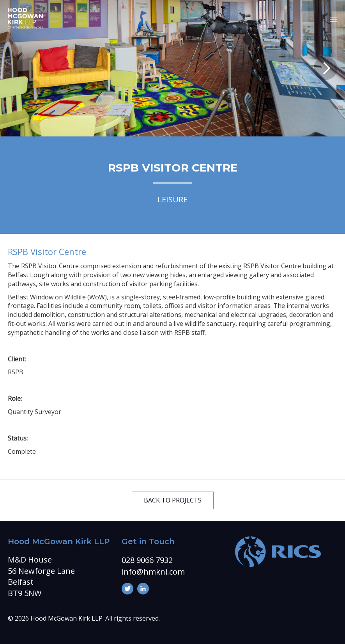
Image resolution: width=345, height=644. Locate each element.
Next (326, 68)
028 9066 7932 (147, 560)
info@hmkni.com (153, 572)
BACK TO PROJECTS (173, 500)
